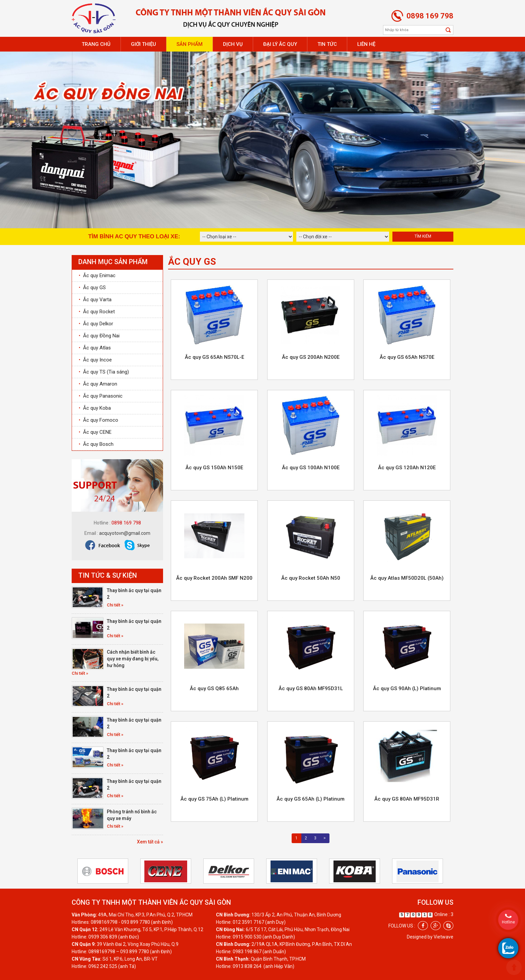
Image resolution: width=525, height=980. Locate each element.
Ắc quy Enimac (97, 275)
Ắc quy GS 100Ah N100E (311, 468)
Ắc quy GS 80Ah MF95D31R (407, 799)
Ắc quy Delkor (96, 324)
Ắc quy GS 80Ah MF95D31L (311, 688)
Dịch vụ (233, 44)
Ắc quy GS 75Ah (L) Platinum (214, 799)
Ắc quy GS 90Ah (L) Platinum (407, 688)
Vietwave (443, 937)
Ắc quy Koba (95, 408)
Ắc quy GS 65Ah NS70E (407, 357)
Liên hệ (366, 44)
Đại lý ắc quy (280, 44)
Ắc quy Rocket (97, 312)
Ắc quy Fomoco (98, 420)
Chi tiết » (115, 605)
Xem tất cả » (150, 842)
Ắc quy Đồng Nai (99, 336)
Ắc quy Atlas (95, 348)
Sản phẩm (190, 44)
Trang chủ (96, 44)
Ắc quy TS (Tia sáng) (104, 372)
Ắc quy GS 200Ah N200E (311, 357)
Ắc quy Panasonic (101, 396)
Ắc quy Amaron (98, 384)
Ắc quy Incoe (95, 360)
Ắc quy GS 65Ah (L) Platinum (311, 799)
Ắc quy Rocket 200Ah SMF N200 (214, 578)
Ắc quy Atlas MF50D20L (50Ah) (407, 578)
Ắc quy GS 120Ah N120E (407, 468)
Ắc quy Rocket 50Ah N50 (311, 578)
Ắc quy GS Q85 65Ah (214, 688)
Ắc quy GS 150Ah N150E (214, 468)
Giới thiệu (143, 44)
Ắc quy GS (92, 288)
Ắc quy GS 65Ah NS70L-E (214, 357)
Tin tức (327, 44)
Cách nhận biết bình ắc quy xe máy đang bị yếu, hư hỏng (133, 659)
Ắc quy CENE (95, 432)
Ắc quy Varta (95, 300)
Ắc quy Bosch (96, 444)
